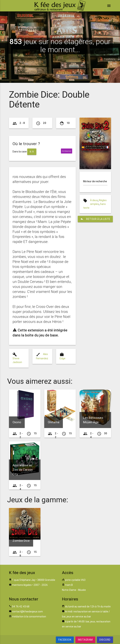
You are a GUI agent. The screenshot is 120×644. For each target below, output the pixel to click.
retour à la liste (95, 219)
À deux (94, 200)
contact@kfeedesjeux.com (27, 612)
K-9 (32, 152)
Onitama (54, 422)
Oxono (17, 422)
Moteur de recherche (95, 181)
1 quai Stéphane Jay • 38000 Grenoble (34, 580)
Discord (105, 640)
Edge (63, 358)
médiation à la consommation (29, 617)
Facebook (65, 640)
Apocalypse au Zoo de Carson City (23, 470)
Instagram (85, 640)
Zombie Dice (21, 541)
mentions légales (22, 585)
